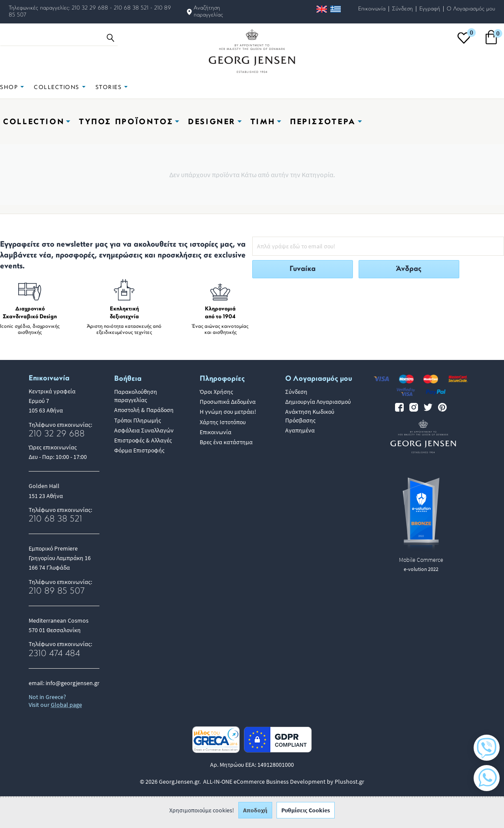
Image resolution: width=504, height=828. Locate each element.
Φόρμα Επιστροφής (139, 450)
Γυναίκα (303, 269)
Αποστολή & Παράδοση (144, 410)
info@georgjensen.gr (72, 683)
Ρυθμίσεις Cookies (306, 815)
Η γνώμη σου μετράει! (228, 412)
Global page (66, 705)
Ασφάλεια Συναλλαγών (144, 430)
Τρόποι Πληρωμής (138, 420)
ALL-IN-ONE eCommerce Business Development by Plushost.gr (284, 782)
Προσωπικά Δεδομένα (228, 402)
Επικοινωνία (372, 9)
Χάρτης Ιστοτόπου (223, 422)
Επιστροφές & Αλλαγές (143, 440)
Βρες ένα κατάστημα (226, 442)
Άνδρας (409, 269)
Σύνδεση (402, 9)
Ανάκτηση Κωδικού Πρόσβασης (310, 416)
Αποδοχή (255, 815)
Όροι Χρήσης (216, 392)
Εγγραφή (430, 9)
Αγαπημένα (300, 430)
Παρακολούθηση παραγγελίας (136, 396)
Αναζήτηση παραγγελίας (208, 12)
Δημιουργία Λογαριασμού (318, 402)
